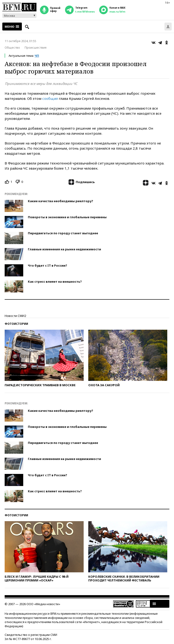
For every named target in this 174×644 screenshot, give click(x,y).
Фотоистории (16, 324)
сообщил (50, 98)
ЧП (37, 56)
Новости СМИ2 (15, 316)
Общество (12, 47)
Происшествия (36, 47)
